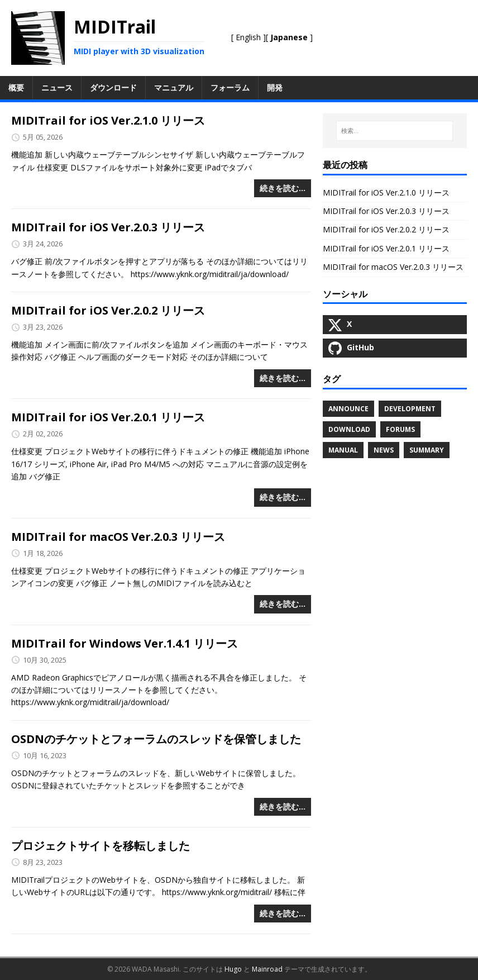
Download (349, 429)
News (384, 450)
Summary (427, 450)
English (248, 37)
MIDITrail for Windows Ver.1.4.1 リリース (125, 643)
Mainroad (267, 969)
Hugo (233, 969)
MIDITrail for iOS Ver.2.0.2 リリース (108, 310)
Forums (400, 429)
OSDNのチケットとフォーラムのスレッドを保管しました (156, 739)
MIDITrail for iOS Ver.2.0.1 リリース (108, 417)
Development (410, 409)
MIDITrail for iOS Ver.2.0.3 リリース (108, 227)
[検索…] (395, 131)
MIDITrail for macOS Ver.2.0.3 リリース (118, 537)
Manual (343, 450)
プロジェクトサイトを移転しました (101, 846)
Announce (348, 409)
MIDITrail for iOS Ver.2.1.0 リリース (108, 120)
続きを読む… (283, 188)
